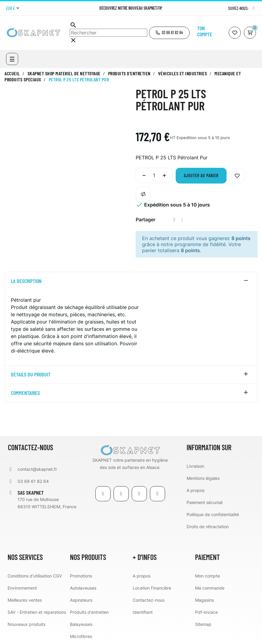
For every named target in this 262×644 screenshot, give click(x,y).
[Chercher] (108, 33)
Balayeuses (81, 624)
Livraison (195, 466)
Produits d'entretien (89, 612)
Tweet (182, 220)
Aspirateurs (81, 600)
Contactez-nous (149, 600)
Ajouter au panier (201, 176)
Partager (174, 220)
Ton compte (205, 31)
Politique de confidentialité (213, 514)
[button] (169, 33)
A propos (196, 490)
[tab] (131, 281)
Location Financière (152, 588)
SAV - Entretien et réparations (37, 612)
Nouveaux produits (27, 624)
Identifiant (143, 612)
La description (26, 281)
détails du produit (31, 375)
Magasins (204, 600)
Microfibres (81, 636)
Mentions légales (203, 478)
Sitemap (203, 624)
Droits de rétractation (208, 527)
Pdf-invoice (206, 612)
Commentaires (25, 393)
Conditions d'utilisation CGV (35, 576)
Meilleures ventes (25, 600)
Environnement (22, 588)
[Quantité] (154, 175)
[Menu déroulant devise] (13, 8)
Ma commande (210, 588)
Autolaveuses (83, 588)
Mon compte (207, 576)
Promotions (81, 576)
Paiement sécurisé (205, 502)
